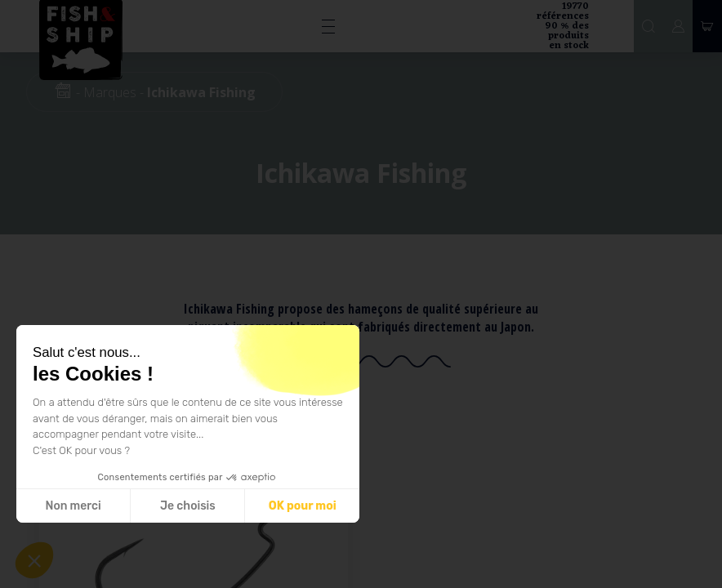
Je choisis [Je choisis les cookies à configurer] (188, 506)
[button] (34, 560)
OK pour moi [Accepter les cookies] (303, 506)
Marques (110, 92)
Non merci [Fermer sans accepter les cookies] (73, 506)
